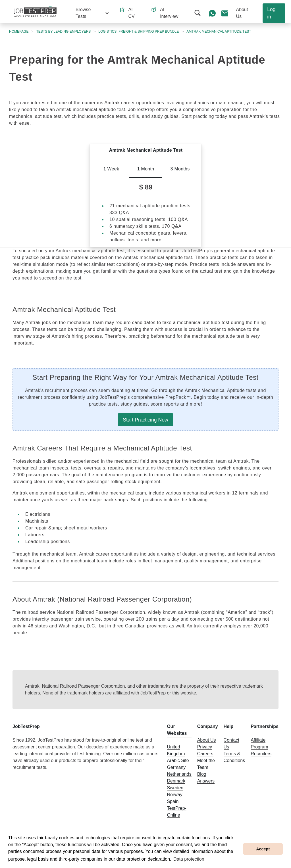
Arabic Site (178, 760)
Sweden (175, 788)
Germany (176, 767)
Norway (174, 795)
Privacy (205, 747)
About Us (207, 740)
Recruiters (261, 754)
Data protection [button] (189, 859)
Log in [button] (271, 13)
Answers (206, 781)
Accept (263, 849)
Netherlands (179, 774)
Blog (202, 774)
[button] (92, 13)
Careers (205, 754)
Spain (173, 801)
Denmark (176, 781)
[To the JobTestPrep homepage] (35, 12)
